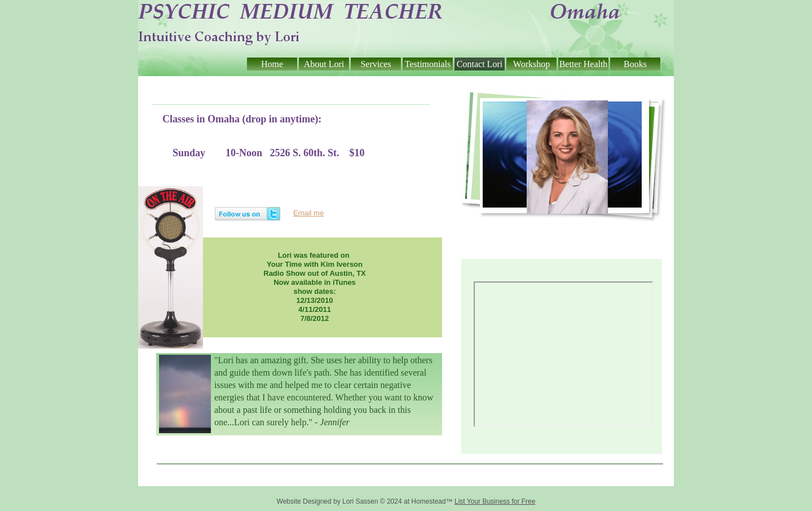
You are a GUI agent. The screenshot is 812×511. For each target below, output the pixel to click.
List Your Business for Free (495, 501)
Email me (308, 213)
